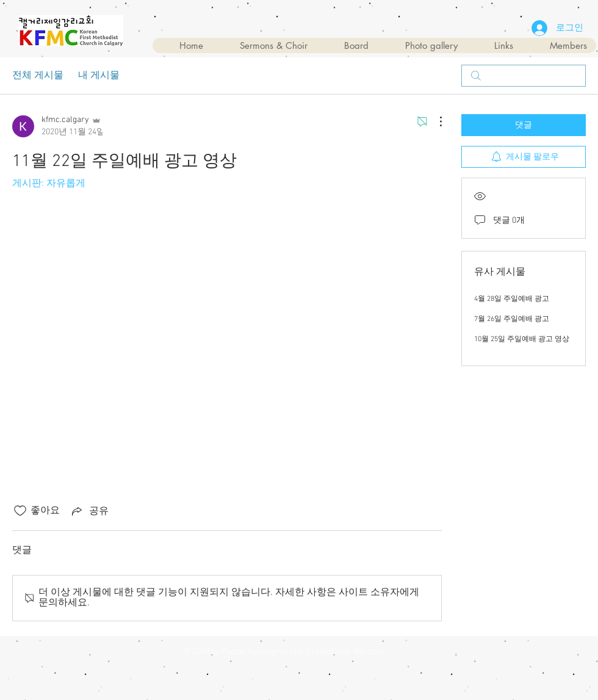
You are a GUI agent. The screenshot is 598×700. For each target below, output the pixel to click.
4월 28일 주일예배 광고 (512, 299)
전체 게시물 (38, 76)
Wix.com (368, 652)
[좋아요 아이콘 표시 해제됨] (20, 511)
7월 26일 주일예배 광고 (512, 319)
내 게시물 (99, 76)
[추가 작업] (434, 121)
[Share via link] (89, 511)
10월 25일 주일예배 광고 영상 (522, 339)
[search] (524, 76)
